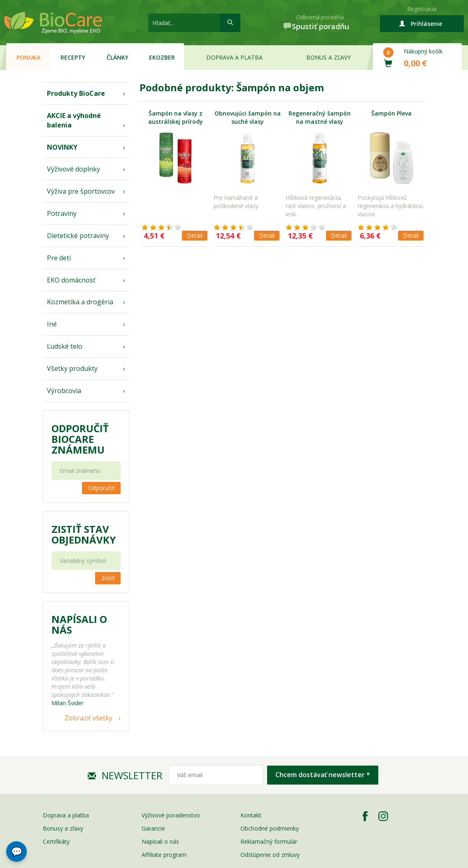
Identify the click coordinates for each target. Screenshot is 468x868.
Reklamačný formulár (269, 841)
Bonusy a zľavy (63, 828)
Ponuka (28, 57)
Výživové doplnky (73, 169)
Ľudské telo (65, 346)
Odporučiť (101, 488)
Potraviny (62, 213)
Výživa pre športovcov (81, 191)
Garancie (153, 828)
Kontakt (251, 815)
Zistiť (108, 578)
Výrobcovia (64, 391)
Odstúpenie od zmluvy (270, 855)
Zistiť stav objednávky (84, 535)
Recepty (73, 57)
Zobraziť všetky (88, 718)
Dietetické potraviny (78, 236)
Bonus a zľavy (328, 57)
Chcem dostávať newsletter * (323, 775)
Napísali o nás (160, 841)
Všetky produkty (72, 368)
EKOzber (162, 57)
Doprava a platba (234, 57)
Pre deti (59, 258)
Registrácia (422, 9)
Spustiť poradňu (320, 26)
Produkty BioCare (76, 93)
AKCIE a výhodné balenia (74, 120)
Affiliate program (164, 855)
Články (118, 57)
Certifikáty (56, 841)
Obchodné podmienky (270, 828)
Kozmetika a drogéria (80, 302)
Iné (52, 324)
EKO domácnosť (71, 280)
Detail (195, 235)
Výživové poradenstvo (171, 815)
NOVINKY (62, 147)
